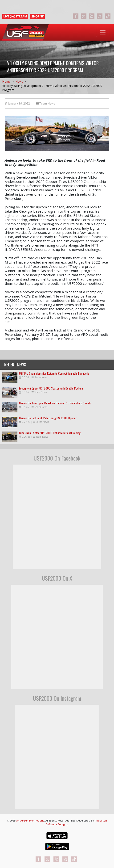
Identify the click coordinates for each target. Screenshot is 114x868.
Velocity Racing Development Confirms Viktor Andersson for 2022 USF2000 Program (52, 88)
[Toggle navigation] (103, 32)
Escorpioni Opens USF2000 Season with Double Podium (51, 388)
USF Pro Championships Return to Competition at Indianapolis (54, 373)
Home (6, 82)
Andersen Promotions (30, 820)
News (19, 82)
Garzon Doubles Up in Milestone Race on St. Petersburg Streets (55, 403)
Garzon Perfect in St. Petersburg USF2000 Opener (48, 418)
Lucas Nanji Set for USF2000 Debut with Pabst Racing (50, 433)
